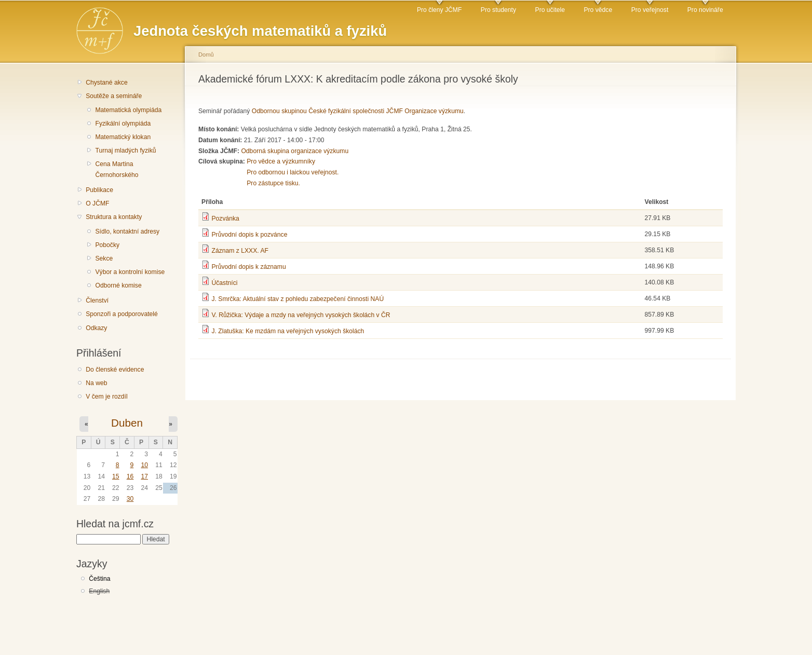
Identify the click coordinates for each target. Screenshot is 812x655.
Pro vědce (598, 10)
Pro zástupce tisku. (273, 183)
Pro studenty (498, 10)
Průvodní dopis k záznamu (248, 267)
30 (130, 499)
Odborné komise (118, 285)
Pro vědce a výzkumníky (281, 161)
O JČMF (97, 203)
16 (130, 476)
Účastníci (224, 283)
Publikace (99, 190)
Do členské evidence (115, 370)
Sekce (104, 258)
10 (144, 465)
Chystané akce (106, 83)
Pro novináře (705, 10)
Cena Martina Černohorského (117, 169)
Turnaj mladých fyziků (125, 151)
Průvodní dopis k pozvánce (249, 235)
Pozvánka (225, 219)
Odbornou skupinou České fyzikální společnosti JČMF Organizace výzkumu (358, 111)
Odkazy (96, 328)
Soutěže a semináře (114, 96)
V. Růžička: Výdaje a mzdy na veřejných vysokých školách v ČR (301, 315)
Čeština (99, 579)
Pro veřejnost (650, 10)
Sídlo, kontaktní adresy (127, 231)
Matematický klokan (123, 137)
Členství (97, 301)
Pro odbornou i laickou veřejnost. (293, 172)
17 (144, 476)
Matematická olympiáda (128, 110)
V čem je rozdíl (106, 397)
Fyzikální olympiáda (123, 124)
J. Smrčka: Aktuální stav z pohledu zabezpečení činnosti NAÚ (297, 299)
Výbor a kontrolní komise (130, 272)
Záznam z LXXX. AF (240, 251)
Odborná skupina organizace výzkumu (295, 151)
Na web (96, 383)
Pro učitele (550, 10)
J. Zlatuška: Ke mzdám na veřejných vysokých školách (288, 331)
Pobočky (107, 245)
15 (116, 476)
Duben (127, 423)
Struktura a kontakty (114, 217)
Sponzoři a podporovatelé (122, 314)
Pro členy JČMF (439, 10)
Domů (206, 54)
